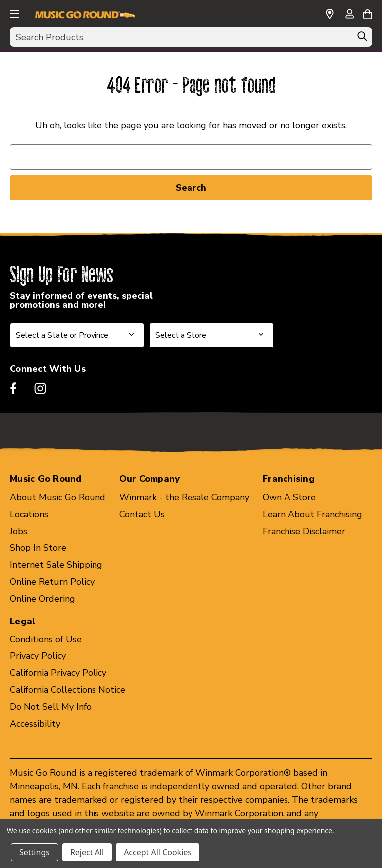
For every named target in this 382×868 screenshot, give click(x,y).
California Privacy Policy (58, 673)
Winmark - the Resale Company (184, 497)
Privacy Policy (38, 656)
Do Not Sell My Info (51, 707)
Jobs (19, 531)
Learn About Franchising (312, 514)
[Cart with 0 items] (367, 13)
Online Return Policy (52, 582)
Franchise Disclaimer (304, 531)
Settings (35, 852)
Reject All (87, 852)
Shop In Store (38, 548)
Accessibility (35, 724)
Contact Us (142, 514)
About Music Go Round (58, 497)
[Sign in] (349, 15)
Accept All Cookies (158, 852)
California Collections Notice (68, 690)
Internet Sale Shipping (56, 565)
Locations (29, 514)
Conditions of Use (46, 639)
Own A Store (289, 497)
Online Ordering (43, 599)
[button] (14, 12)
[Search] (362, 39)
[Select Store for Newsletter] (211, 335)
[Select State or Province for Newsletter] (77, 335)
